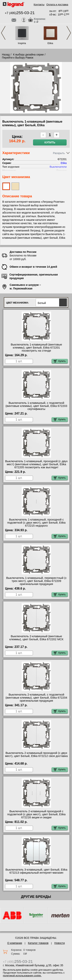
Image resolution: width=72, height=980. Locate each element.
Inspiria (22, 43)
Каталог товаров (38, 943)
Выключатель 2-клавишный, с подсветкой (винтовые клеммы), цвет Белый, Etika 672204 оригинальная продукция (36, 698)
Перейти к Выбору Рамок (18, 58)
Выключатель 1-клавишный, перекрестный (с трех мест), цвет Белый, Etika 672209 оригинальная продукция (36, 581)
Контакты (39, 4)
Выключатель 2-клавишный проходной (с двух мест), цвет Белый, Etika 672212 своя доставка (36, 754)
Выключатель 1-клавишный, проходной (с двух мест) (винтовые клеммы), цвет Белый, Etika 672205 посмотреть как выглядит (36, 464)
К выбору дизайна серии (28, 55)
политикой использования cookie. (22, 976)
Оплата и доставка (57, 4)
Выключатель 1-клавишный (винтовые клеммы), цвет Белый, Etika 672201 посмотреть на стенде (36, 348)
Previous (3, 33)
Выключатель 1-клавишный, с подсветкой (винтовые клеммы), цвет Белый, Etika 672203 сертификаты (36, 406)
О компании (15, 943)
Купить (50, 142)
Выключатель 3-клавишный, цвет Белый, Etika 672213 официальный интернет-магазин (36, 871)
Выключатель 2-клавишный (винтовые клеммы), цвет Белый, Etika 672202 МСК (36, 638)
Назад (6, 55)
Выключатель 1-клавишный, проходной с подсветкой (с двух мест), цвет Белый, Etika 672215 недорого (36, 523)
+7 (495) (20, 13)
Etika (50, 43)
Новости (60, 943)
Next (69, 33)
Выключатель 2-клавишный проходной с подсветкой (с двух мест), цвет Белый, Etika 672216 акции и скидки (36, 814)
